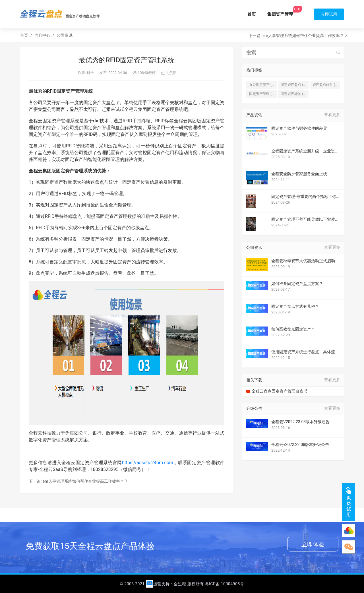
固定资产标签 (294, 94)
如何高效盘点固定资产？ (293, 329)
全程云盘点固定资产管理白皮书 (280, 391)
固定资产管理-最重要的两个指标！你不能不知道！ (304, 197)
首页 (252, 14)
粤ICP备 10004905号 (225, 584)
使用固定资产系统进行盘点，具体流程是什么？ (305, 352)
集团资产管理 (280, 14)
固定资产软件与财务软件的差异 (299, 128)
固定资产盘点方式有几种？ (295, 306)
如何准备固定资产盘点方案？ (297, 284)
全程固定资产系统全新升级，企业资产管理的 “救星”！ (305, 151)
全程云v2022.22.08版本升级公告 (300, 445)
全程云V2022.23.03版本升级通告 (300, 422)
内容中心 (42, 35)
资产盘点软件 (326, 85)
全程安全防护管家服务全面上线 (299, 174)
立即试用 (329, 14)
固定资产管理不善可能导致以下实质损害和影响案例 (305, 219)
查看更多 (332, 115)
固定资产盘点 (294, 85)
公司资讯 (65, 35)
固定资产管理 (263, 94)
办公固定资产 (263, 85)
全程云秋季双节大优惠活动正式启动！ (305, 261)
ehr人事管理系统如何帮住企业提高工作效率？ (303, 36)
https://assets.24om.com (148, 463)
